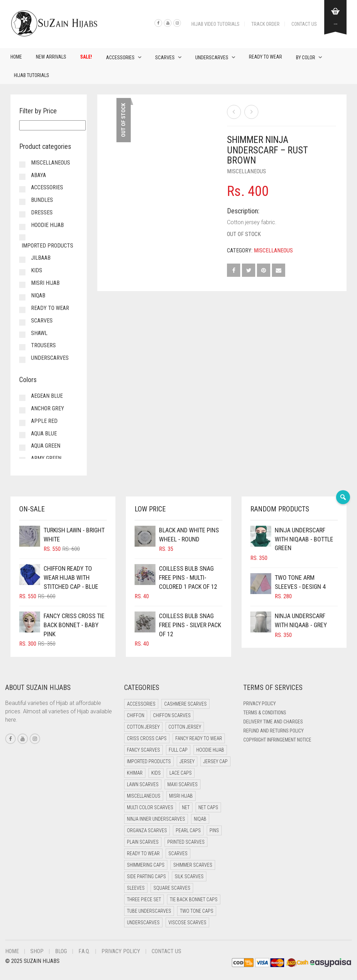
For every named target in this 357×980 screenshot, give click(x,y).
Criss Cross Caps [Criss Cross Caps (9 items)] (147, 738)
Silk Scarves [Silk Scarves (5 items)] (189, 876)
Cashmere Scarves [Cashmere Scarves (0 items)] (185, 704)
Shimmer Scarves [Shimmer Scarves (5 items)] (193, 865)
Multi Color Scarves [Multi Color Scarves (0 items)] (150, 807)
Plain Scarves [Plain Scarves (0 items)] (143, 842)
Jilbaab (41, 258)
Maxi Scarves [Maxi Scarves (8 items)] (183, 784)
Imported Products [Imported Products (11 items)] (149, 761)
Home (16, 57)
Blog (61, 951)
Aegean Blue (47, 396)
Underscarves (212, 58)
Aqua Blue (44, 434)
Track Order (265, 24)
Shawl (39, 333)
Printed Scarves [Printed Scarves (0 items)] (186, 842)
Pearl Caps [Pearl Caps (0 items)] (188, 830)
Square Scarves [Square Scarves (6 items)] (172, 888)
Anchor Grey (48, 408)
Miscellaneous (246, 171)
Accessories (120, 58)
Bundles (42, 200)
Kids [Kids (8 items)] (156, 773)
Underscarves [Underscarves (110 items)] (143, 922)
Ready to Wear (265, 57)
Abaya (39, 175)
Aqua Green (46, 446)
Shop (37, 951)
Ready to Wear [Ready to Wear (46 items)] (143, 853)
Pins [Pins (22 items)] (214, 830)
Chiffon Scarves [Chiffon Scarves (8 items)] (172, 715)
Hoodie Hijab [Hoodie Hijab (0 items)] (210, 750)
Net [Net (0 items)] (186, 807)
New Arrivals (51, 57)
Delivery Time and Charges (273, 722)
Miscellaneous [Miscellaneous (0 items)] (144, 796)
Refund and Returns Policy (274, 731)
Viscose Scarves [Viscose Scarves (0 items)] (187, 922)
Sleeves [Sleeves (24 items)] (136, 888)
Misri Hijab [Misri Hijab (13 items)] (181, 796)
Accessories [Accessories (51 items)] (141, 704)
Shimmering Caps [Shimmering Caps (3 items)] (146, 865)
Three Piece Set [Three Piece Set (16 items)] (144, 899)
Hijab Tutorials (32, 75)
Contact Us (304, 24)
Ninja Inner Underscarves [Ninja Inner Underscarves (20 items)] (156, 819)
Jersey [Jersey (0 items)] (187, 761)
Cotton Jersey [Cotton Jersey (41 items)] (143, 727)
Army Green (46, 458)
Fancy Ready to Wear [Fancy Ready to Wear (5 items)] (199, 738)
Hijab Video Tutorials (215, 24)
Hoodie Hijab (47, 225)
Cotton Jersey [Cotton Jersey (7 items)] (185, 727)
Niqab (38, 295)
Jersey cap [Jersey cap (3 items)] (215, 761)
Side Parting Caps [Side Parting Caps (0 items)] (146, 876)
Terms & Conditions (265, 713)
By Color (306, 58)
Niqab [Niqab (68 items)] (200, 819)
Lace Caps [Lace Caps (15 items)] (181, 773)
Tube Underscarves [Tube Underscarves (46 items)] (149, 911)
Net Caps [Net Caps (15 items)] (208, 807)
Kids (37, 270)
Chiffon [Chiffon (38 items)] (136, 715)
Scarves (165, 58)
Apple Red (44, 421)
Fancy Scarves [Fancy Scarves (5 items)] (143, 750)
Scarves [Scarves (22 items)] (178, 853)
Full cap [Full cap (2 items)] (178, 750)
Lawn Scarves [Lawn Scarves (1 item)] (143, 784)
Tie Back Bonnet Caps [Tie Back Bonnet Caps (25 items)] (194, 899)
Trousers (43, 345)
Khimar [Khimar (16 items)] (135, 773)
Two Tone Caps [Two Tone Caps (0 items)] (197, 911)
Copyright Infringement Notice (277, 740)
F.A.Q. (84, 951)
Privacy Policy (260, 704)
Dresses (42, 212)
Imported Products (47, 246)
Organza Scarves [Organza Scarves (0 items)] (147, 830)
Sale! (86, 57)
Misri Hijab (45, 283)
